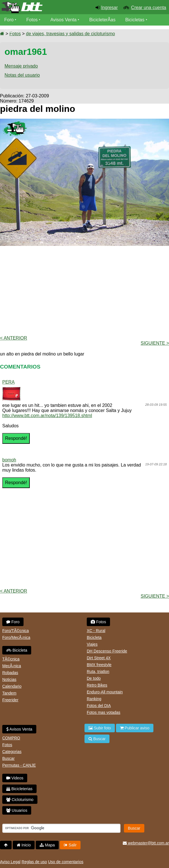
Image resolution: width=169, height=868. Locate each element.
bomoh (9, 460)
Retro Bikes (97, 685)
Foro (9, 20)
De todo (94, 678)
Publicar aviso (135, 728)
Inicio (24, 845)
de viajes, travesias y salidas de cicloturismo (70, 34)
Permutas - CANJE (19, 765)
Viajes (92, 644)
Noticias (9, 679)
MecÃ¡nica (12, 666)
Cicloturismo (20, 800)
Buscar (9, 758)
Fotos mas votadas (103, 712)
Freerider (10, 700)
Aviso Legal (10, 862)
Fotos (32, 20)
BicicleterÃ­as (102, 20)
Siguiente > (155, 343)
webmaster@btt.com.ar (146, 843)
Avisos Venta (64, 20)
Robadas (10, 673)
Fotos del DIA (99, 706)
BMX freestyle (99, 665)
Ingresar (110, 8)
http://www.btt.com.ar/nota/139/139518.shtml (47, 416)
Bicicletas (136, 20)
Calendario (12, 686)
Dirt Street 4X (99, 658)
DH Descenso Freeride (107, 651)
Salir (70, 845)
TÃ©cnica (11, 659)
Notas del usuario (22, 75)
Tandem (9, 693)
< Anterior (14, 338)
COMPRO (11, 738)
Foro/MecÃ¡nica (16, 637)
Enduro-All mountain (105, 692)
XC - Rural (96, 631)
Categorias (12, 752)
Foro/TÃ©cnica (16, 631)
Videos (11, 31)
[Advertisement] (84, 290)
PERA (9, 382)
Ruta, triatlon (98, 672)
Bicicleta (17, 650)
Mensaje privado (21, 66)
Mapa (47, 845)
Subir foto (100, 728)
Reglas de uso (34, 862)
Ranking (94, 699)
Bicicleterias (19, 789)
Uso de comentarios (66, 862)
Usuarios (17, 810)
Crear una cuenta (149, 8)
